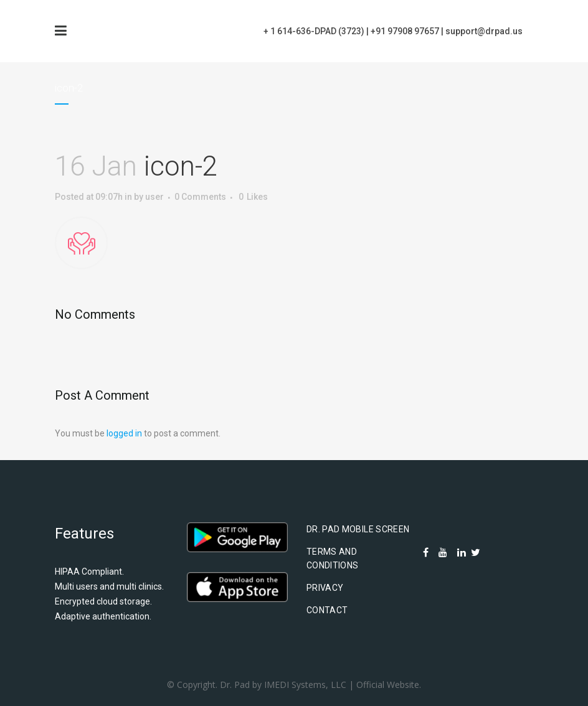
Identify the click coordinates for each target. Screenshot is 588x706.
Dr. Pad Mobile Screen (358, 529)
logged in (124, 433)
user (154, 197)
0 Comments (200, 197)
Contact (327, 610)
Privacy (325, 588)
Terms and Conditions (333, 558)
